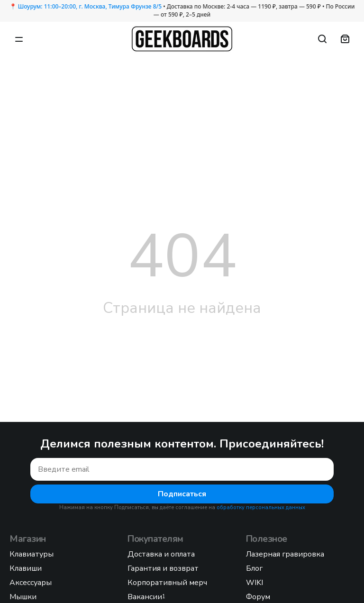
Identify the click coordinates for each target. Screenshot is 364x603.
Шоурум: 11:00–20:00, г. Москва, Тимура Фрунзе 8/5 (90, 6)
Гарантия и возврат (163, 568)
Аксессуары (31, 583)
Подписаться (182, 494)
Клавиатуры (32, 554)
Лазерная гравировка (285, 554)
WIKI (255, 583)
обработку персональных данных (261, 507)
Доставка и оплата (161, 554)
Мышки (23, 597)
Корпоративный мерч (167, 583)
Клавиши (26, 568)
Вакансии (146, 597)
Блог (254, 568)
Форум (258, 597)
